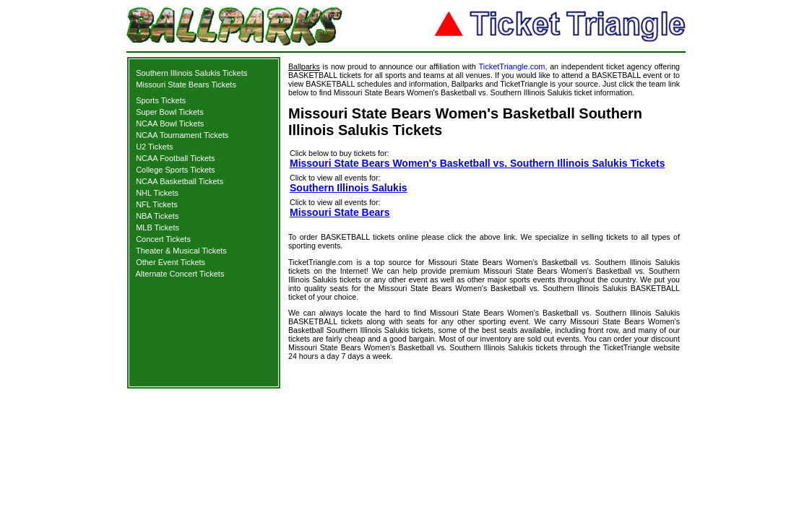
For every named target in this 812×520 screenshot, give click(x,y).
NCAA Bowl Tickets (170, 123)
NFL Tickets (157, 204)
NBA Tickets (157, 216)
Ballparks (304, 66)
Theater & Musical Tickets (181, 251)
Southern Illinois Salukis (349, 188)
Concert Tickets (163, 239)
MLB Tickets (157, 227)
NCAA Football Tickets (175, 158)
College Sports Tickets (175, 170)
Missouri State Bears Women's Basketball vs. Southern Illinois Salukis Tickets (477, 163)
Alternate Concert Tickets (180, 274)
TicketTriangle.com (511, 66)
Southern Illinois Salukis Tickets (191, 73)
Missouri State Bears (340, 212)
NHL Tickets (157, 193)
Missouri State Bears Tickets (186, 84)
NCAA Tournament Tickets (182, 135)
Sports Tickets (161, 100)
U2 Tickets (154, 147)
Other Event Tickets (170, 262)
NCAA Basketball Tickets (180, 181)
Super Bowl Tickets (170, 112)
